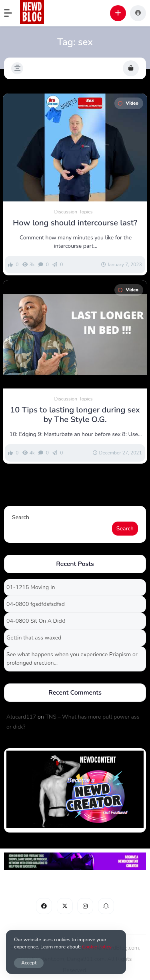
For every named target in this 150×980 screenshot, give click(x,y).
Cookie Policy (97, 947)
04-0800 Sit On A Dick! (36, 621)
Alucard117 (21, 717)
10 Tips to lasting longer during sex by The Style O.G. (75, 415)
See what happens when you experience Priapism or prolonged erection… (72, 659)
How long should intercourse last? (75, 223)
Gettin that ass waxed (34, 638)
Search (21, 517)
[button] (12, 13)
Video (128, 103)
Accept (29, 963)
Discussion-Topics (73, 212)
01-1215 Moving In (31, 587)
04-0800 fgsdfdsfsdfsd (36, 604)
